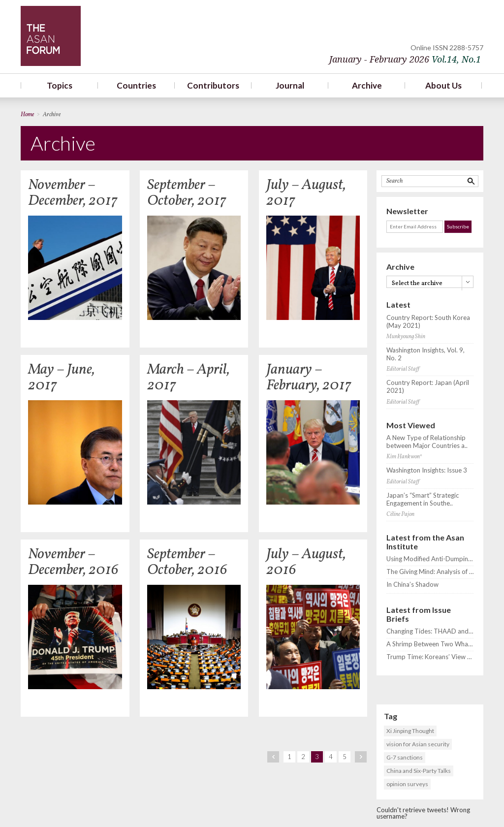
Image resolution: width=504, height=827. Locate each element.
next (361, 757)
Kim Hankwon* (404, 457)
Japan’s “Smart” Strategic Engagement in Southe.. (423, 499)
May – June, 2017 (62, 378)
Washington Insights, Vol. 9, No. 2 (425, 354)
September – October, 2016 (187, 562)
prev (273, 757)
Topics (60, 85)
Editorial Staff (403, 369)
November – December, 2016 (73, 562)
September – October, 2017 (187, 193)
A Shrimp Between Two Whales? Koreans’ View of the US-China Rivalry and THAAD (430, 644)
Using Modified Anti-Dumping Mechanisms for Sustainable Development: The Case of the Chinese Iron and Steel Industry (430, 559)
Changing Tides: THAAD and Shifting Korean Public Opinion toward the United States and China (430, 631)
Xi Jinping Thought (410, 731)
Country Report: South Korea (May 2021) (428, 322)
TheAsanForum (51, 36)
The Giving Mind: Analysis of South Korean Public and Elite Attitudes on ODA (430, 572)
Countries (136, 85)
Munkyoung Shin (406, 337)
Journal (290, 85)
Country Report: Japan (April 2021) (428, 387)
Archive (367, 85)
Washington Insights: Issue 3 (427, 470)
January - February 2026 (405, 59)
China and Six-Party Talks (419, 771)
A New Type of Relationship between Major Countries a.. (427, 442)
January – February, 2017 (309, 378)
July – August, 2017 (306, 193)
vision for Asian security (418, 744)
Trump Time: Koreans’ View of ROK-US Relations (430, 657)
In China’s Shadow (412, 585)
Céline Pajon (400, 514)
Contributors (213, 85)
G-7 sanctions (405, 757)
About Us (443, 85)
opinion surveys (407, 784)
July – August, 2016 (306, 562)
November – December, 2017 (73, 193)
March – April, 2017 (189, 378)
